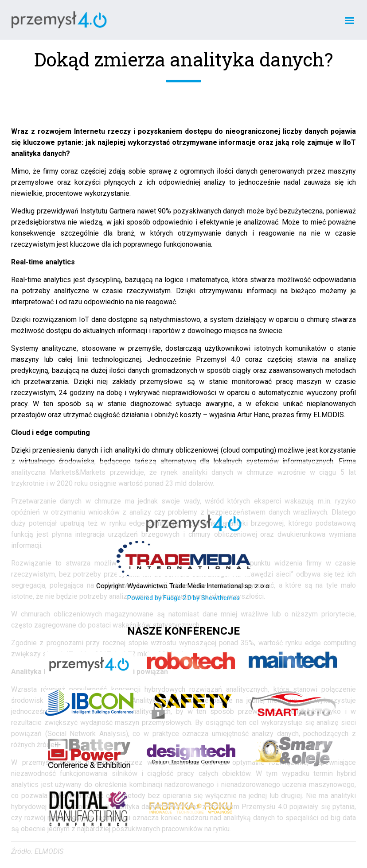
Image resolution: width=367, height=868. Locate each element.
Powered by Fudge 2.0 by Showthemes (183, 598)
